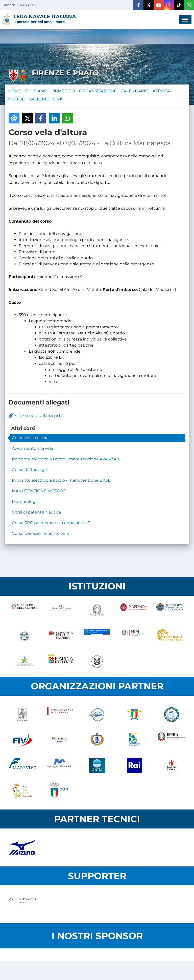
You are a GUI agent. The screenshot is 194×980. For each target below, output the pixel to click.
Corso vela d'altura (30, 438)
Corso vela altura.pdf (35, 416)
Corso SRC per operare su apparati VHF (51, 523)
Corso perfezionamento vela (40, 533)
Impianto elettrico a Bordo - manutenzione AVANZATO (67, 459)
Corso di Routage (29, 470)
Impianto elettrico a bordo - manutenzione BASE (61, 480)
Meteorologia (25, 502)
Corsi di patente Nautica (36, 512)
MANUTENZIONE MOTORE (39, 491)
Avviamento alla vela (32, 448)
